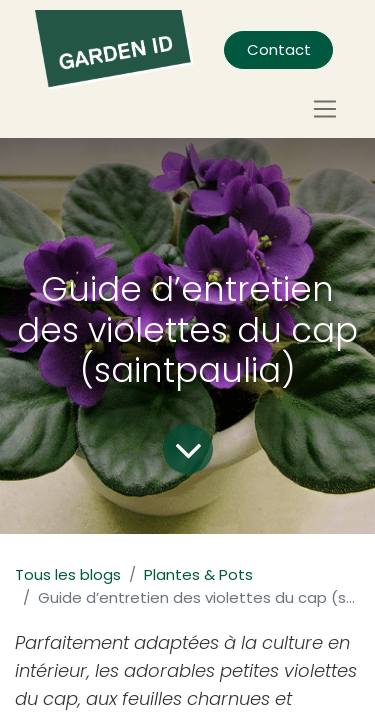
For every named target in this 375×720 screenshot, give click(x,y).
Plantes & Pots (198, 574)
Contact (279, 49)
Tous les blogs (68, 574)
